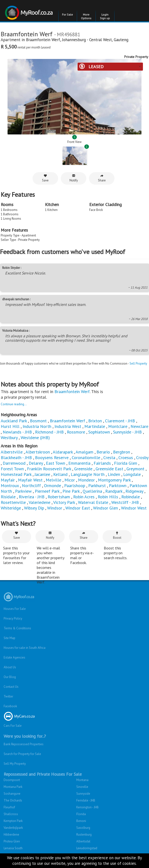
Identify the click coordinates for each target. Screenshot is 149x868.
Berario (103, 452)
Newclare (139, 426)
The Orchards (13, 800)
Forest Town (12, 469)
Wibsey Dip (34, 508)
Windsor (55, 508)
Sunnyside (83, 794)
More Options (86, 16)
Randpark (114, 491)
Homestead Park (16, 474)
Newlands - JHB (17, 432)
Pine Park (71, 491)
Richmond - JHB (49, 432)
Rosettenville (13, 502)
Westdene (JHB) (35, 438)
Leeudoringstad (87, 848)
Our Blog (10, 677)
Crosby (142, 458)
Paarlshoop (75, 486)
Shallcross (11, 814)
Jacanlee (42, 474)
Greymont (135, 469)
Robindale (131, 497)
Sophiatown (99, 432)
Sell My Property (15, 764)
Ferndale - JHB (86, 800)
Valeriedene (39, 502)
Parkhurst (97, 486)
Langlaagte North (88, 474)
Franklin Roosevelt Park (49, 469)
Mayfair (8, 480)
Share (102, 178)
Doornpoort (12, 780)
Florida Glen (126, 463)
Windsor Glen (105, 508)
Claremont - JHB (120, 421)
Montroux (10, 486)
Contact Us (11, 687)
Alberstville (12, 452)
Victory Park (64, 502)
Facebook (10, 706)
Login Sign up (105, 16)
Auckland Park (14, 421)
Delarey (36, 463)
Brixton (95, 421)
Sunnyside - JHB (127, 432)
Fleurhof (9, 807)
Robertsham (59, 497)
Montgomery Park (114, 480)
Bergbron (122, 452)
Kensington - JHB (88, 807)
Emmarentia (79, 463)
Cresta (109, 458)
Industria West (68, 426)
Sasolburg (83, 828)
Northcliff (31, 486)
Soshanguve (12, 794)
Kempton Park (13, 821)
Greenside (83, 469)
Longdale (132, 474)
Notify (74, 178)
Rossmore (76, 432)
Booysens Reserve (52, 458)
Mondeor (86, 480)
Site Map (9, 638)
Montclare (118, 426)
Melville (53, 480)
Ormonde (53, 486)
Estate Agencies (14, 657)
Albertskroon (38, 452)
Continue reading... (14, 404)
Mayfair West (30, 480)
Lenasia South (13, 848)
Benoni (81, 821)
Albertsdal (83, 841)
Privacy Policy (13, 618)
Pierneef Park (47, 491)
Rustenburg (84, 835)
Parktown (118, 486)
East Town (56, 463)
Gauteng (121, 40)
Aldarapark (63, 452)
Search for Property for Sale (22, 754)
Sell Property (138, 363)
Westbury (9, 438)
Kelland (60, 474)
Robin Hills (108, 497)
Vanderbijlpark (13, 828)
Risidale (8, 497)
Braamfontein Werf (43, 40)
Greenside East (109, 469)
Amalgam (84, 452)
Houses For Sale (15, 609)
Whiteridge (11, 508)
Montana (82, 780)
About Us (10, 667)
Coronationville (86, 458)
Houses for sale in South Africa (25, 648)
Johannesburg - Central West (87, 40)
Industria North (37, 426)
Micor (70, 480)
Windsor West (134, 508)
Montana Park (13, 787)
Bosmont (38, 421)
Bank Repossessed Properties (24, 744)
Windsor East (78, 508)
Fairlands (102, 463)
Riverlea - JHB (32, 497)
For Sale (67, 14)
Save (45, 178)
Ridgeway (134, 491)
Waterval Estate (93, 502)
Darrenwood (14, 463)
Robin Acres (84, 497)
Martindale (95, 426)
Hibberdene (11, 835)
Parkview (23, 491)
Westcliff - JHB (125, 502)
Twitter (8, 696)
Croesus (126, 458)
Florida (81, 814)
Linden (114, 474)
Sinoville (82, 787)
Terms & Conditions (17, 628)
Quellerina (92, 491)
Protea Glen (12, 841)
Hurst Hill (10, 426)
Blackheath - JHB (16, 458)
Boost (117, 535)
